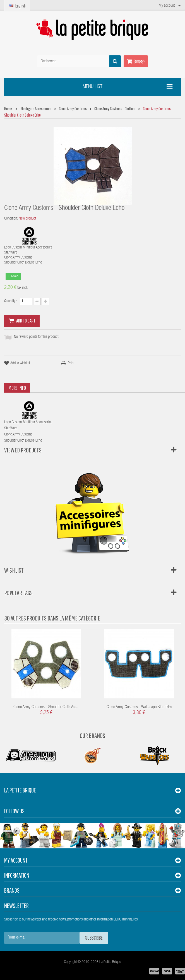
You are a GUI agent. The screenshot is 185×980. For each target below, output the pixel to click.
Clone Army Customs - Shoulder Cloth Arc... (46, 707)
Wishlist (14, 570)
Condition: (11, 219)
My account (16, 860)
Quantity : (11, 301)
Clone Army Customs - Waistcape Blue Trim (139, 707)
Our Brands (92, 735)
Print (71, 363)
